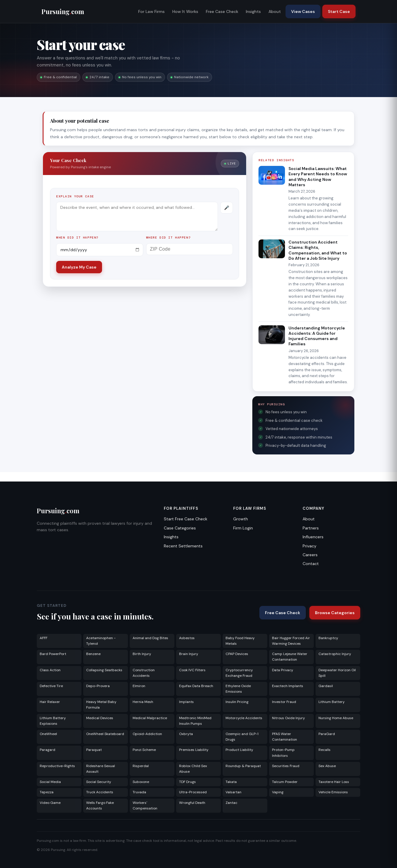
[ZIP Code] (190, 249)
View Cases (303, 11)
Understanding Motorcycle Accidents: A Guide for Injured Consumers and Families (317, 336)
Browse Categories (335, 613)
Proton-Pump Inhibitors (283, 753)
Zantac (231, 803)
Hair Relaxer (50, 702)
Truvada (139, 792)
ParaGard (327, 734)
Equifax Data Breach (196, 686)
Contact (311, 564)
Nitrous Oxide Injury (288, 718)
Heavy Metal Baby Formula (101, 705)
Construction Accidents (144, 673)
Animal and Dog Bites (150, 638)
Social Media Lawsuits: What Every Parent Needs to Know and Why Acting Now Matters (318, 177)
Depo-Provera (98, 686)
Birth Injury (142, 654)
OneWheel (48, 734)
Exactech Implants (288, 686)
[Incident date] (100, 250)
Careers (310, 555)
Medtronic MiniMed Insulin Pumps (195, 721)
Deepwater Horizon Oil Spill (337, 673)
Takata (231, 782)
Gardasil (326, 686)
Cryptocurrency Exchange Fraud (239, 673)
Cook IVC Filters (192, 670)
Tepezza (47, 792)
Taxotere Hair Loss (334, 782)
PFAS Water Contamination (285, 737)
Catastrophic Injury (335, 654)
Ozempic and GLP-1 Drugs (242, 737)
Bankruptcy (328, 638)
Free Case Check (222, 11)
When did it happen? (77, 238)
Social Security (99, 782)
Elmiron (139, 686)
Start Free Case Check (186, 519)
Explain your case (75, 196)
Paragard (47, 750)
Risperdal (141, 766)
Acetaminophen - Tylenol (101, 641)
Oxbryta (186, 734)
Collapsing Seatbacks (104, 670)
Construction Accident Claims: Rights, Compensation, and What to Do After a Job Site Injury (318, 250)
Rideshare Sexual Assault (101, 769)
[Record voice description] (227, 208)
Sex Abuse (327, 766)
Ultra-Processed (193, 792)
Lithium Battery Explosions (53, 721)
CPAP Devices (237, 654)
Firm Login (243, 528)
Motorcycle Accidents (244, 718)
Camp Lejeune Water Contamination (290, 657)
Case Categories (180, 528)
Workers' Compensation (145, 805)
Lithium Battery (332, 702)
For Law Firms (151, 11)
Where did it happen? (169, 238)
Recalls (325, 750)
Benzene (93, 654)
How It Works (185, 11)
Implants (186, 702)
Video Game (50, 803)
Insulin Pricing (237, 702)
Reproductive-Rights (57, 766)
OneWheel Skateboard (105, 734)
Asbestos (187, 638)
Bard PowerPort (53, 654)
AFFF (44, 638)
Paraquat (94, 750)
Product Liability (239, 750)
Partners (311, 528)
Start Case (339, 11)
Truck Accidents (100, 792)
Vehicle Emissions (333, 792)
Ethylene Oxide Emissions (238, 689)
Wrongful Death (192, 803)
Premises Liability (194, 750)
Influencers (313, 537)
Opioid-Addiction (147, 734)
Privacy (310, 546)
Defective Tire (51, 686)
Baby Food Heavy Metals (240, 641)
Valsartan (233, 792)
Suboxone (141, 782)
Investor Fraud (284, 702)
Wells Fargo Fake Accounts (100, 805)
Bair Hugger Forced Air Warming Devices (291, 641)
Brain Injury (189, 654)
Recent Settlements (183, 546)
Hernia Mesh (143, 702)
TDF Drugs (187, 782)
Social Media (50, 782)
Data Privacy (283, 670)
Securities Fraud (286, 766)
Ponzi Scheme (144, 750)
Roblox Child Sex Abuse (193, 769)
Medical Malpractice (150, 718)
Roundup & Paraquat (243, 766)
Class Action (50, 670)
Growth (241, 519)
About (275, 11)
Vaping (278, 792)
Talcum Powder (285, 782)
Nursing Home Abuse (336, 718)
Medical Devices (100, 718)
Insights (253, 11)
